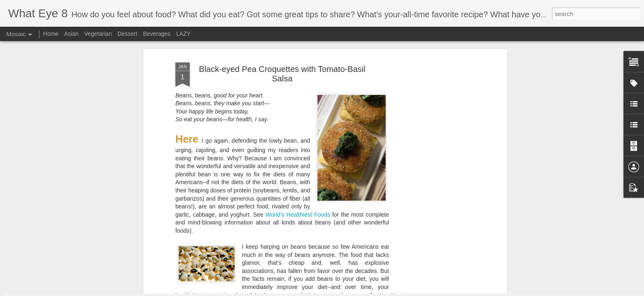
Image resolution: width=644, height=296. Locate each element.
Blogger (391, 291)
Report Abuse (415, 291)
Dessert (127, 34)
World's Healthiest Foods (298, 113)
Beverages (157, 34)
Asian (71, 34)
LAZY (183, 34)
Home (51, 34)
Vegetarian (98, 34)
